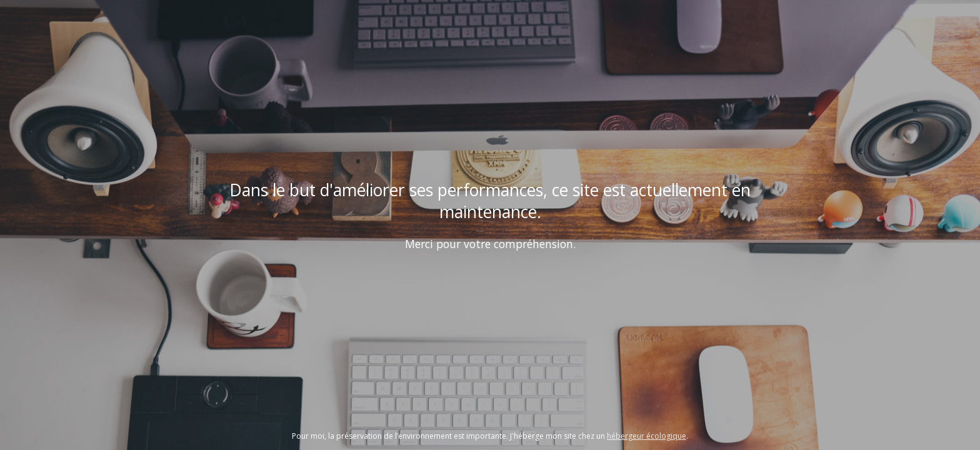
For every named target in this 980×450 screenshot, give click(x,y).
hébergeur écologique (647, 436)
